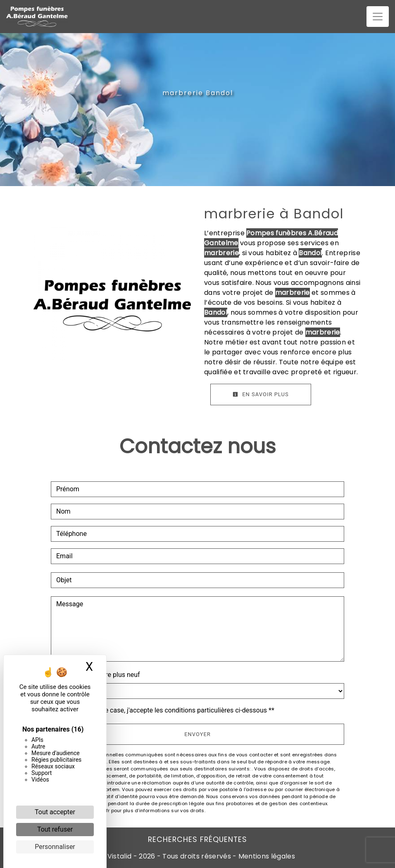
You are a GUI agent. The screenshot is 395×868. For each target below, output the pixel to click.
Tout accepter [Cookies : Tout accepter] (55, 812)
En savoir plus (261, 394)
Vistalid (120, 856)
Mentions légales (266, 856)
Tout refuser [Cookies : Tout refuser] (55, 829)
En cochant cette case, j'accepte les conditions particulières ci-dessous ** (167, 710)
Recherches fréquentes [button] (197, 839)
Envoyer (197, 734)
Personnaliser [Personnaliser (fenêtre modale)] (55, 847)
